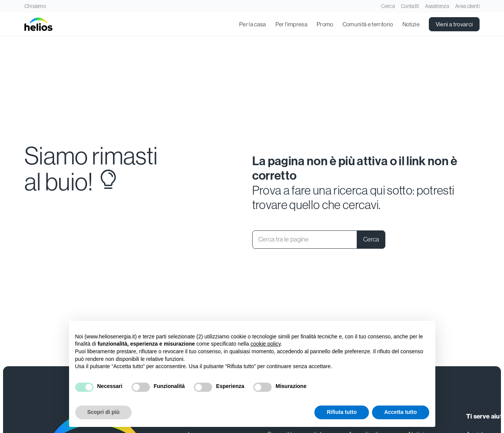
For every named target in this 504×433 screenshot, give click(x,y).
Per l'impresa (291, 24)
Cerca (388, 6)
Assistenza (437, 6)
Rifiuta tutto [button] (342, 412)
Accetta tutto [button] (401, 412)
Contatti (410, 6)
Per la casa (253, 24)
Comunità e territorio (368, 24)
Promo (325, 24)
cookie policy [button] (265, 344)
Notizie (411, 24)
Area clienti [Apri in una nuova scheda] (467, 6)
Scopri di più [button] (104, 412)
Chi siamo (35, 6)
